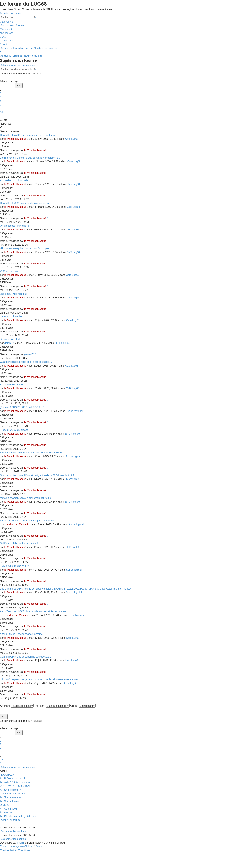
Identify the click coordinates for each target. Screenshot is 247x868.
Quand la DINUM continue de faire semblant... (26, 203)
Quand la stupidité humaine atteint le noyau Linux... (29, 135)
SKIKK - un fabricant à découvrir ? (19, 543)
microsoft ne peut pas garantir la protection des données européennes (39, 679)
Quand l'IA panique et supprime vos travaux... (25, 657)
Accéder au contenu (11, 13)
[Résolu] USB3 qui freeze (14, 430)
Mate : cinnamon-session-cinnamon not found (26, 498)
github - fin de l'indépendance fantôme (21, 634)
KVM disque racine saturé (14, 566)
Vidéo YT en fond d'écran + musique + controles (27, 521)
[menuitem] (12, 25)
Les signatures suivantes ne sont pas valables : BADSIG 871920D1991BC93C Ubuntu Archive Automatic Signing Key (66, 589)
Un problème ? (73, 479)
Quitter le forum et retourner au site (21, 56)
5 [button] (1, 105)
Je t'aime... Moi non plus (14, 294)
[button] (0, 77)
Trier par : (52, 706)
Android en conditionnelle (14, 180)
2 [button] (1, 93)
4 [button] (1, 101)
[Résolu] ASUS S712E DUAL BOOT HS (22, 407)
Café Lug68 (72, 139)
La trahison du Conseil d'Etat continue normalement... (30, 158)
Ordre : (83, 706)
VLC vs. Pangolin (10, 271)
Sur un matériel (74, 411)
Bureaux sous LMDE (12, 339)
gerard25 (9, 343)
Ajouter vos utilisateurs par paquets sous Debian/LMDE (31, 453)
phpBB (21, 843)
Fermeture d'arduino (11, 385)
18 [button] (1, 112)
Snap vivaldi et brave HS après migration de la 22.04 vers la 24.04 (37, 475)
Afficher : (17, 706)
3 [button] (1, 97)
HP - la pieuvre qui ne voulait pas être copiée (25, 248)
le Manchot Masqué (15, 139)
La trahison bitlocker (11, 317)
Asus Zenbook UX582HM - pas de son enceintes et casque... (34, 611)
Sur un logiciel (62, 343)
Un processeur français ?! (14, 226)
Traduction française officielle (16, 847)
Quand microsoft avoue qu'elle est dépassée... (26, 362)
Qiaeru (40, 847)
